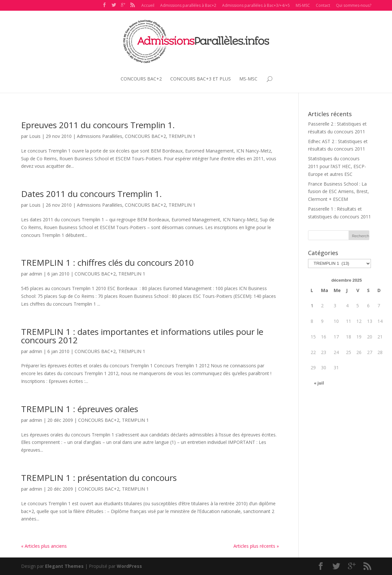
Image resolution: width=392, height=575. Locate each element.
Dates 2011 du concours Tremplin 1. (91, 194)
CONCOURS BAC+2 (141, 79)
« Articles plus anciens (44, 546)
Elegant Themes (64, 566)
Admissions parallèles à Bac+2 (188, 5)
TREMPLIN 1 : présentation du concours (99, 478)
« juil (319, 383)
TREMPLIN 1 (182, 136)
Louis (35, 136)
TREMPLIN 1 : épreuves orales (80, 409)
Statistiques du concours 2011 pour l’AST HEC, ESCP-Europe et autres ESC (337, 166)
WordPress (129, 566)
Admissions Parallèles (100, 136)
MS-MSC (303, 5)
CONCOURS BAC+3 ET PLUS (201, 79)
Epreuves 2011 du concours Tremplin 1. (98, 125)
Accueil (148, 5)
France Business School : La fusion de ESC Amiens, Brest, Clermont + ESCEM (339, 192)
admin (36, 274)
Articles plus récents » (256, 546)
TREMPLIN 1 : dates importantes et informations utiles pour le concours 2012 (142, 336)
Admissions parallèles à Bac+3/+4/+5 (256, 5)
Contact (323, 5)
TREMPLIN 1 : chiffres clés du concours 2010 (107, 263)
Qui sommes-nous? (354, 5)
